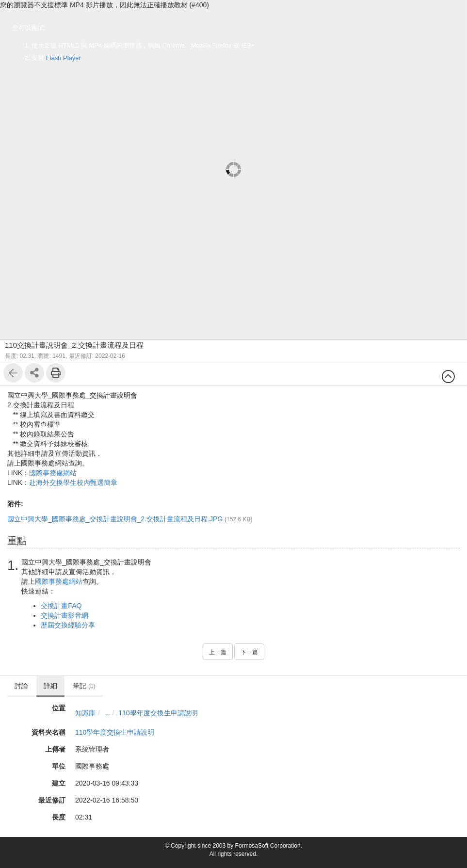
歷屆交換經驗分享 (68, 625)
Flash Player (64, 58)
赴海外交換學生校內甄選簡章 (73, 482)
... (107, 713)
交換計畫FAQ (61, 606)
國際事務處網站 (53, 473)
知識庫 (85, 713)
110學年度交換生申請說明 (158, 713)
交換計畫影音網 (64, 615)
